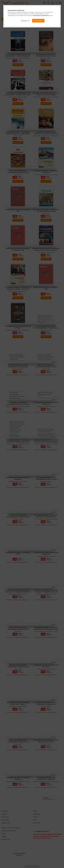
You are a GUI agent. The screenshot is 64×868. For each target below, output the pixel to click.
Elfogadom (37, 21)
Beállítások (24, 21)
